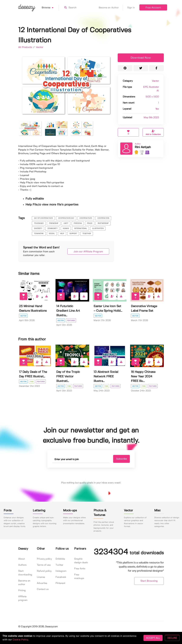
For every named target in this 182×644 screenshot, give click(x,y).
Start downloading (25, 573)
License (41, 577)
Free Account (153, 8)
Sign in (131, 8)
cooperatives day (66, 218)
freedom (78, 223)
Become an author (24, 583)
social (52, 234)
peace (90, 223)
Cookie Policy (20, 640)
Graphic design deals (81, 561)
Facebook (61, 577)
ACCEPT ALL (153, 638)
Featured (71, 320)
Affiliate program (23, 598)
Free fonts (80, 569)
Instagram (61, 571)
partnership (103, 223)
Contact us (43, 589)
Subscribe (122, 459)
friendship (54, 223)
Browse (50, 8)
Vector (40, 47)
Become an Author (111, 8)
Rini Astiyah (143, 147)
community (52, 229)
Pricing (22, 591)
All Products (26, 47)
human (66, 229)
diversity (38, 229)
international (81, 229)
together (87, 234)
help (62, 234)
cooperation (103, 218)
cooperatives (86, 218)
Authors (22, 565)
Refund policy (44, 571)
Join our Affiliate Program (88, 252)
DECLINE (172, 638)
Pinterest (60, 583)
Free (32, 382)
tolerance (39, 223)
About (21, 559)
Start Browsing (149, 581)
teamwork (39, 234)
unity (66, 223)
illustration (98, 229)
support (73, 234)
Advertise (42, 583)
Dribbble (60, 559)
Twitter (59, 565)
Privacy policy (44, 559)
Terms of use (44, 565)
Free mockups (79, 577)
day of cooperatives (43, 218)
